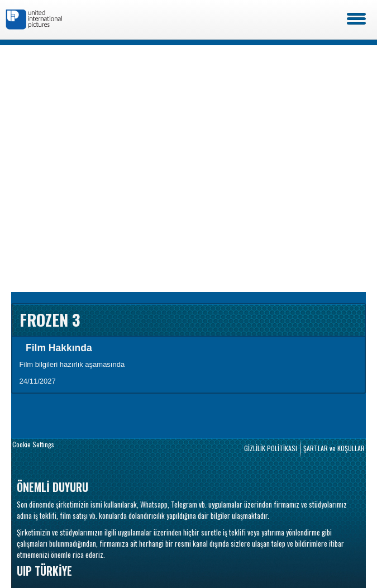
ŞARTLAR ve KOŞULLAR (334, 448)
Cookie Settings (33, 444)
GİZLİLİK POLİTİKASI (271, 448)
